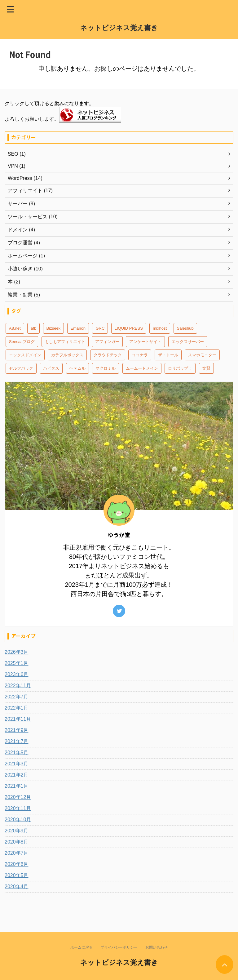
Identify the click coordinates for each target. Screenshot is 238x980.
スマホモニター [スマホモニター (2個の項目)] (202, 355)
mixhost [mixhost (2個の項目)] (160, 328)
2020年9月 (17, 831)
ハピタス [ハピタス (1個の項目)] (51, 368)
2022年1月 (17, 708)
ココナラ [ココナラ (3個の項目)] (140, 355)
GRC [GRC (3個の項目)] (100, 328)
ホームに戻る (82, 947)
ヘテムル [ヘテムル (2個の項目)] (77, 368)
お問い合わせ (156, 947)
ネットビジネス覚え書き (119, 28)
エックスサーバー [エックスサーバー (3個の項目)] (188, 342)
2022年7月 (17, 697)
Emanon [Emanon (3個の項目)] (78, 328)
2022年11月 (18, 686)
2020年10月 (18, 820)
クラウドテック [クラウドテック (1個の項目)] (108, 355)
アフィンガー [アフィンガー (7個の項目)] (107, 342)
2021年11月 (18, 719)
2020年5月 (17, 875)
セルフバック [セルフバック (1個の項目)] (21, 368)
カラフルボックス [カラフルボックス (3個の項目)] (67, 355)
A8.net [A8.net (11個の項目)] (15, 328)
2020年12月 (18, 797)
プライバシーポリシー (119, 947)
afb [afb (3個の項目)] (33, 328)
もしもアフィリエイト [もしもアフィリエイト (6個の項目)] (65, 342)
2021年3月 (17, 764)
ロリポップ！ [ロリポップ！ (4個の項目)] (180, 368)
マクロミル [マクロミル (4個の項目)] (106, 368)
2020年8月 (17, 842)
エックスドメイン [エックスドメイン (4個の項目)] (25, 355)
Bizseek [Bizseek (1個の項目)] (54, 328)
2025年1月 (17, 663)
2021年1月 (17, 786)
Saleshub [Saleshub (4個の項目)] (185, 328)
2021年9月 (17, 730)
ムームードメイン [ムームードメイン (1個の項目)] (142, 368)
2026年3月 (17, 652)
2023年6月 (17, 674)
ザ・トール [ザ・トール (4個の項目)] (168, 355)
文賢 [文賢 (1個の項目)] (206, 368)
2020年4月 (17, 886)
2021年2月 (17, 775)
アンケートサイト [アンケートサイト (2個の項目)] (145, 342)
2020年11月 (18, 808)
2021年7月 (17, 741)
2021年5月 (17, 753)
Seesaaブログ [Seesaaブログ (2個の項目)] (22, 342)
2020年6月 (17, 864)
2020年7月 (17, 853)
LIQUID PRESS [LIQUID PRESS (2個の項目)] (129, 328)
